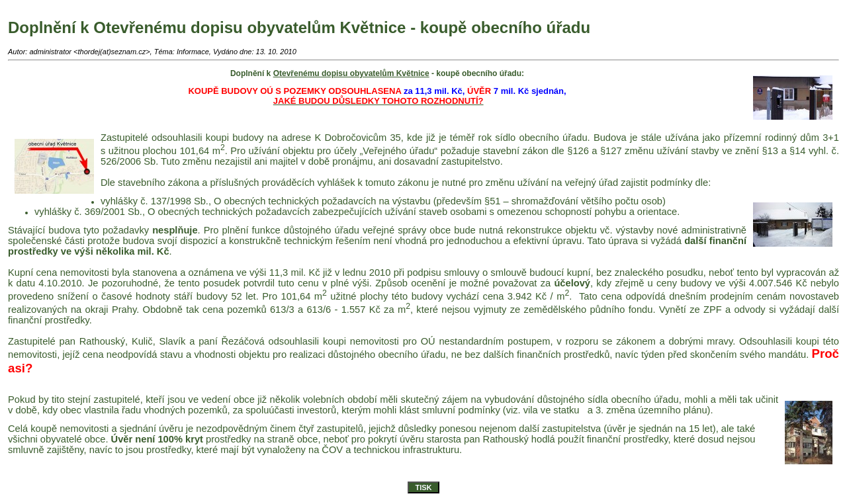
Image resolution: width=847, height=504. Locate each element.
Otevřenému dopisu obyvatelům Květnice (351, 73)
